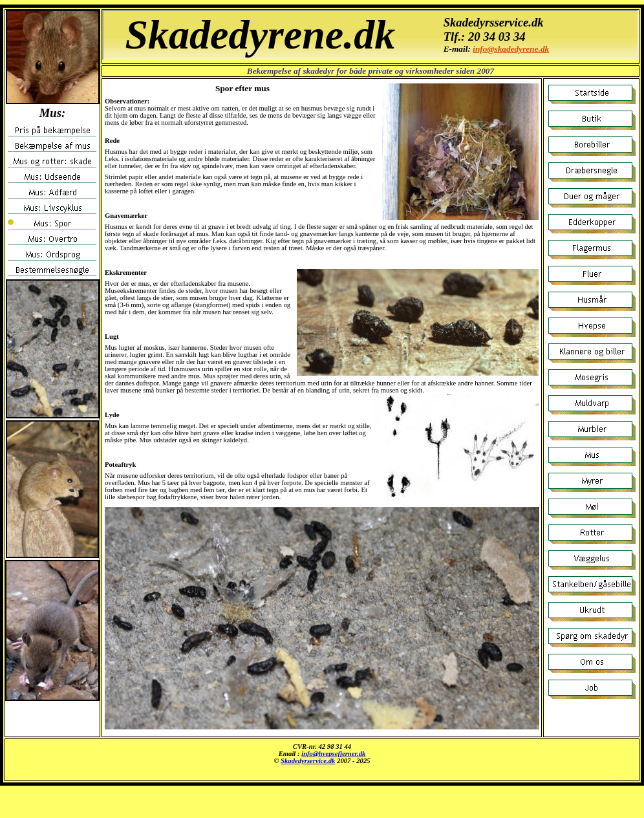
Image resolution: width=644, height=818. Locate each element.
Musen (322, 760)
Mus (370, 35)
